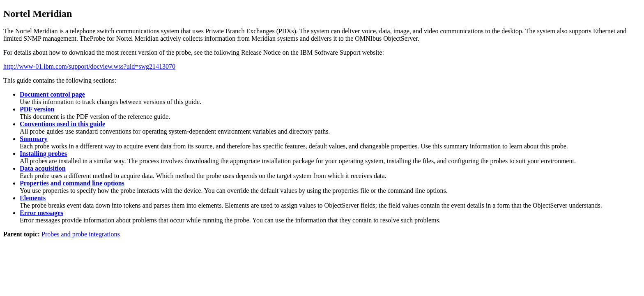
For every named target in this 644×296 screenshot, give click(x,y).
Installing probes (43, 154)
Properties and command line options (72, 183)
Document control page (52, 94)
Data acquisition (43, 168)
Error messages (41, 213)
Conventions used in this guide (62, 124)
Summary (34, 139)
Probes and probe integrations (81, 234)
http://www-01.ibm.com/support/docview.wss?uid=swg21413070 (89, 66)
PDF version (37, 109)
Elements (33, 198)
